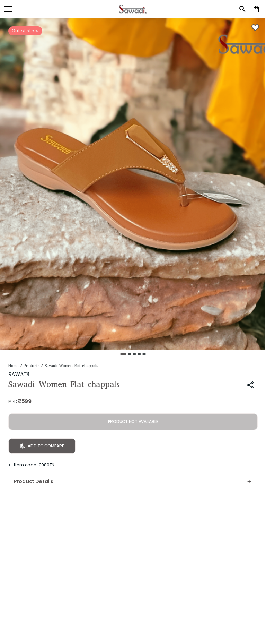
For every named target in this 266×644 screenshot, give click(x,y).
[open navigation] (8, 9)
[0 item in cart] (256, 9)
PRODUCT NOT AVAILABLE (133, 422)
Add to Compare (42, 446)
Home (14, 366)
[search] (242, 9)
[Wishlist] (255, 28)
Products (32, 366)
